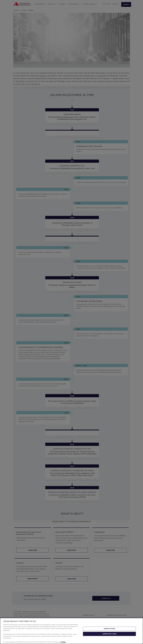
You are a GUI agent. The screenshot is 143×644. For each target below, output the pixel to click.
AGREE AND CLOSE (109, 634)
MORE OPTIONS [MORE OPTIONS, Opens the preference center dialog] (109, 629)
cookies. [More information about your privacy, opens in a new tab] (63, 642)
